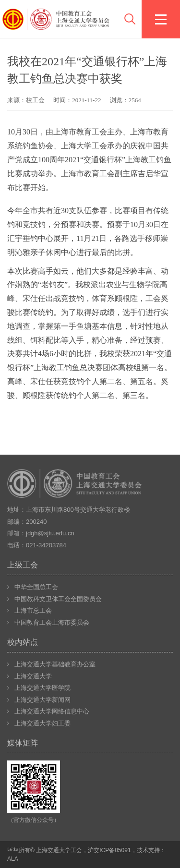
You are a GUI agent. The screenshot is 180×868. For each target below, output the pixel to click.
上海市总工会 (33, 610)
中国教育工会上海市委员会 (52, 622)
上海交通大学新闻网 (42, 700)
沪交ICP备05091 (109, 850)
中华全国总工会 (36, 587)
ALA (13, 859)
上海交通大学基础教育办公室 (55, 664)
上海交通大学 (33, 676)
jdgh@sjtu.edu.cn (50, 533)
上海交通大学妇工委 (42, 723)
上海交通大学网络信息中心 (52, 711)
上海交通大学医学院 (42, 688)
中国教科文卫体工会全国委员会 (58, 599)
